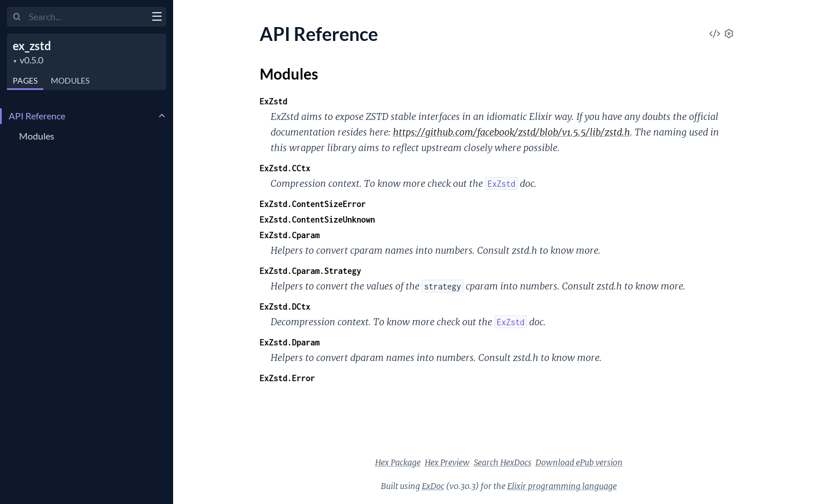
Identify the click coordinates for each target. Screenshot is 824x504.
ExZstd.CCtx (285, 168)
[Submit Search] (17, 17)
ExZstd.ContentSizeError (313, 204)
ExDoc (433, 486)
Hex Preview (447, 462)
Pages (25, 80)
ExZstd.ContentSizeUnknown (317, 219)
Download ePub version (579, 462)
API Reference (37, 116)
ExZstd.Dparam (290, 342)
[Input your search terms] (87, 17)
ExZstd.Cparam (290, 235)
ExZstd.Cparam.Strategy (310, 271)
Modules (70, 80)
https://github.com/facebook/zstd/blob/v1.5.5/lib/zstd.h (512, 132)
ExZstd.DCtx (285, 306)
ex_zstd (32, 46)
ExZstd (274, 101)
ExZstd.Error (287, 378)
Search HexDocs (503, 462)
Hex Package (398, 462)
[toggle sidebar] (157, 18)
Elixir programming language (562, 486)
